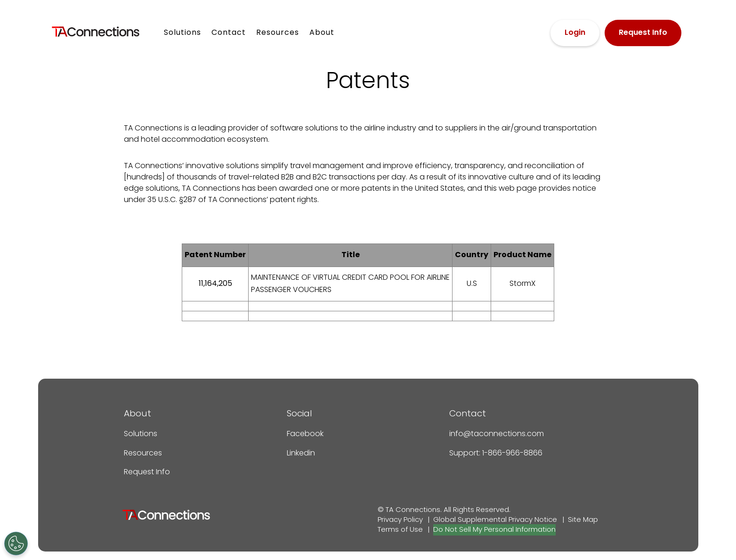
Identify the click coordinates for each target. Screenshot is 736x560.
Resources (278, 33)
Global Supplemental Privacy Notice (495, 520)
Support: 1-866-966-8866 (496, 454)
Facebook (305, 434)
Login (575, 33)
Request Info (643, 33)
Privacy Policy (400, 520)
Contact (229, 33)
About (322, 33)
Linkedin (301, 454)
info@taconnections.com (497, 434)
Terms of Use (400, 530)
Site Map (583, 520)
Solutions (182, 33)
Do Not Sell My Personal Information (494, 530)
